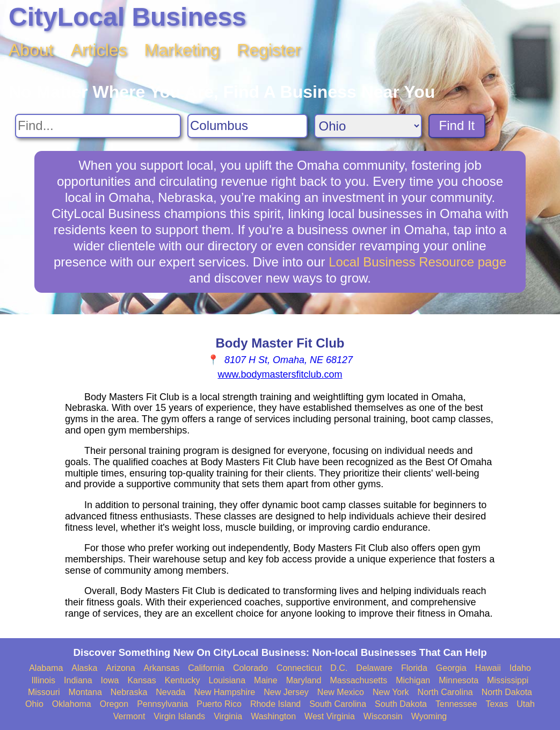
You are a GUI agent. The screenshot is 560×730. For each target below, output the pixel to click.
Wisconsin (383, 716)
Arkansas (162, 668)
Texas (497, 704)
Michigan (413, 680)
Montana (85, 692)
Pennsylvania (162, 704)
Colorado (250, 668)
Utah (526, 704)
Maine (266, 680)
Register (269, 50)
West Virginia (330, 716)
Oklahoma (72, 704)
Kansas (141, 680)
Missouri (44, 692)
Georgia (451, 668)
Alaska (84, 668)
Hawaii (488, 668)
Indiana (78, 680)
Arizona (120, 668)
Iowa (110, 680)
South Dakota (401, 704)
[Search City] (248, 126)
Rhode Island (275, 704)
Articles (99, 50)
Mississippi (508, 680)
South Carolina (338, 704)
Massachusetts (358, 680)
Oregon (114, 704)
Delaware (374, 668)
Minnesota (459, 680)
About (31, 50)
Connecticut (299, 668)
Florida (414, 668)
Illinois (43, 680)
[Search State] (368, 126)
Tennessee (456, 704)
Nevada (170, 692)
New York (391, 692)
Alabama (46, 668)
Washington (273, 716)
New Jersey (286, 692)
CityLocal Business (128, 17)
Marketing (182, 50)
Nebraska (129, 692)
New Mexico (341, 692)
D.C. (339, 668)
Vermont (129, 716)
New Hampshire (224, 692)
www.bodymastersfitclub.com (280, 374)
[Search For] (98, 126)
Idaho (520, 668)
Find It (457, 125)
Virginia (228, 716)
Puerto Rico (219, 704)
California (206, 668)
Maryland (304, 680)
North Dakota (507, 692)
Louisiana (227, 680)
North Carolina (445, 692)
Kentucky (183, 680)
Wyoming (429, 716)
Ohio (34, 704)
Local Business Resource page (417, 262)
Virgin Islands (179, 716)
